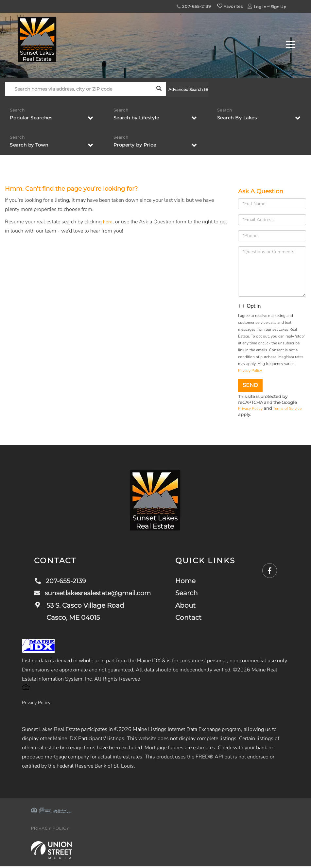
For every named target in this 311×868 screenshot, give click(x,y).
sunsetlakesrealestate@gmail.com (95, 594)
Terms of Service (290, 409)
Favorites (230, 6)
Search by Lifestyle (139, 117)
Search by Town (32, 144)
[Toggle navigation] (291, 43)
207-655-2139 (194, 6)
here (108, 222)
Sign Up (278, 7)
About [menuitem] (189, 606)
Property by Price (137, 144)
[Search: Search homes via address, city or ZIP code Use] (78, 89)
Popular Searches (34, 117)
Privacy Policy (250, 371)
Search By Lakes (240, 117)
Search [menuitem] (190, 594)
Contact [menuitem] (192, 618)
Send (250, 385)
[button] (159, 89)
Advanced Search (188, 89)
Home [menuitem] (189, 582)
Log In (260, 7)
